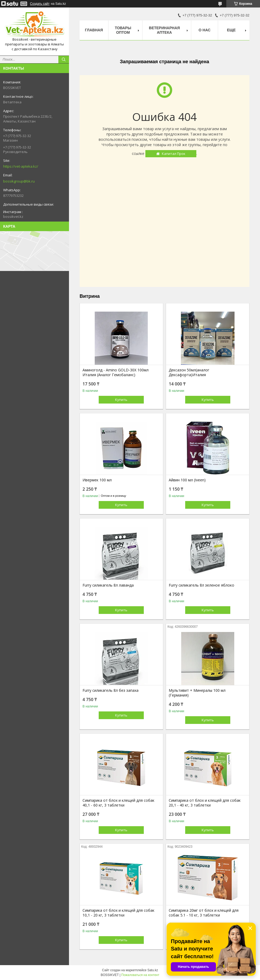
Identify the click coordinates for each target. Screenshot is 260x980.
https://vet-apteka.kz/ (21, 166)
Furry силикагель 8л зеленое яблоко (201, 585)
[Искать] (64, 60)
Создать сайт (40, 4)
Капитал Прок (174, 154)
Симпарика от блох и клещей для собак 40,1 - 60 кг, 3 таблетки (118, 803)
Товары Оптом (123, 30)
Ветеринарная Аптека (164, 30)
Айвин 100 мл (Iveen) (187, 480)
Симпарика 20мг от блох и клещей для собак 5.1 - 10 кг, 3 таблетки (204, 913)
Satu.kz (153, 970)
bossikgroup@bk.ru (19, 181)
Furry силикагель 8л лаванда (108, 585)
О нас (205, 30)
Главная (94, 30)
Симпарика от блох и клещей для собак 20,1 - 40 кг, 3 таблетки (205, 803)
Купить (121, 400)
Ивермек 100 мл (97, 480)
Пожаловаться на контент (140, 975)
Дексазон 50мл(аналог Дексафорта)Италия (189, 372)
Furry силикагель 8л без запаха (110, 690)
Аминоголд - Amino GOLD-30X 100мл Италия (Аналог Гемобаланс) (116, 372)
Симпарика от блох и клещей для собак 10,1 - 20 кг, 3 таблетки (118, 913)
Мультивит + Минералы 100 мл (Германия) (197, 693)
